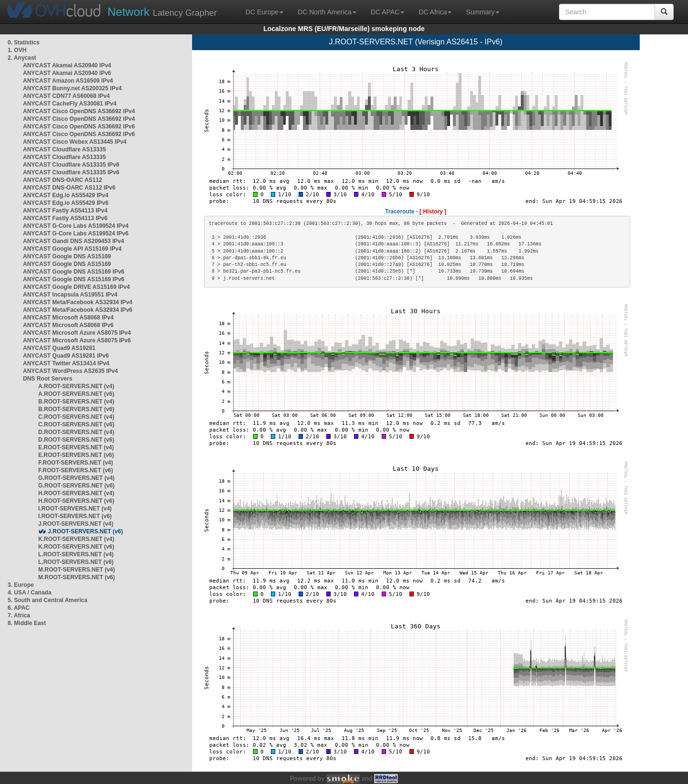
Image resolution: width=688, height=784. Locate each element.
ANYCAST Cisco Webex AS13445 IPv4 (75, 142)
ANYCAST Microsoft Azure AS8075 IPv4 (77, 333)
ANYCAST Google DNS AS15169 (67, 256)
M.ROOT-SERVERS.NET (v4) (76, 570)
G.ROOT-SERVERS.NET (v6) (76, 486)
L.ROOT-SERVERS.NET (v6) (76, 562)
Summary (483, 12)
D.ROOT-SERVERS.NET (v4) (76, 432)
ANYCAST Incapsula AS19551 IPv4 (70, 295)
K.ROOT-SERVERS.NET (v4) (76, 539)
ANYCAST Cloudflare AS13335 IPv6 (71, 165)
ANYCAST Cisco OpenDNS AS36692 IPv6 (79, 127)
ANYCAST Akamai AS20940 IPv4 (67, 65)
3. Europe (21, 585)
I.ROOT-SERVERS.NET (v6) (75, 516)
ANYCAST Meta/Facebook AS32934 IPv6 (78, 310)
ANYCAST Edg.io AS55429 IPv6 (66, 203)
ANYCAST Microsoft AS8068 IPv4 (68, 318)
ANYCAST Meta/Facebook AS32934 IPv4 (78, 302)
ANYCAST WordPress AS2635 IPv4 (70, 371)
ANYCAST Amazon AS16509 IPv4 (68, 81)
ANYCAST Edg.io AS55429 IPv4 (66, 195)
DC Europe (264, 12)
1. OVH (17, 50)
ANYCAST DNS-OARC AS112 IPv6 (69, 188)
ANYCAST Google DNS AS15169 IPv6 (74, 272)
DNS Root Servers (48, 379)
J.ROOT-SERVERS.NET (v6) (85, 531)
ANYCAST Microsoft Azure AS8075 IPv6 (77, 340)
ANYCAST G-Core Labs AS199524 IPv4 (76, 226)
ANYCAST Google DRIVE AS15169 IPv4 (76, 287)
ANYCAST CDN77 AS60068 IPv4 (66, 96)
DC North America (327, 12)
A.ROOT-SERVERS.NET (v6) (76, 394)
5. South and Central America (48, 600)
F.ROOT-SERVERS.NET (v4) (75, 463)
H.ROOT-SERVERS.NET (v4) (76, 493)
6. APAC (19, 608)
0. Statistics (24, 42)
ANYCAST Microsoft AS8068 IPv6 (68, 325)
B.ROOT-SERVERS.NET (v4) (76, 402)
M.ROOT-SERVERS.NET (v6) (76, 577)
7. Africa (19, 615)
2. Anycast (22, 58)
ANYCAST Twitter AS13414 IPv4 (66, 363)
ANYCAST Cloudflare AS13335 (64, 149)
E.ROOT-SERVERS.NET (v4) (76, 447)
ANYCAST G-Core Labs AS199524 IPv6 (76, 233)
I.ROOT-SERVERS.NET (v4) (75, 509)
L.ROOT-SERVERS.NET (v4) (76, 554)
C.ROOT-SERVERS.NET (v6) (76, 424)
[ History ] (433, 212)
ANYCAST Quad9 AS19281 (59, 348)
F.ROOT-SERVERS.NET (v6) (75, 470)
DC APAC (387, 12)
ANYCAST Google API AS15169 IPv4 (72, 249)
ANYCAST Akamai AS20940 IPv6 (67, 73)
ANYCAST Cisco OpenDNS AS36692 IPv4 (79, 111)
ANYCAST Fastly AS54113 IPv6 (65, 218)
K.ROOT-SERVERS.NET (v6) (76, 547)
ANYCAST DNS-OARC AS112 (63, 180)
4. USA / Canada (30, 593)
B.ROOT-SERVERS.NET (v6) (76, 409)
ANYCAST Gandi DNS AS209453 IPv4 (74, 241)
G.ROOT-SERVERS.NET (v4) (76, 478)
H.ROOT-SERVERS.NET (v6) (76, 501)
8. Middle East (27, 623)
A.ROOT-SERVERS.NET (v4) (76, 386)
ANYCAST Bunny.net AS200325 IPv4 (72, 88)
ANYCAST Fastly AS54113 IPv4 (65, 211)
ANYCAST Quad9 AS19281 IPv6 (66, 356)
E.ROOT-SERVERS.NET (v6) (76, 455)
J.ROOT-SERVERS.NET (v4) (76, 524)
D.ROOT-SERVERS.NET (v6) (76, 440)
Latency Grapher (162, 12)
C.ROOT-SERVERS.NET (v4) (76, 417)
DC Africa (435, 12)
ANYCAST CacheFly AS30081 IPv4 (70, 104)
